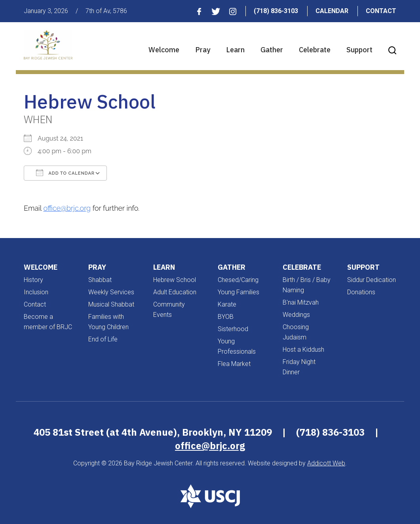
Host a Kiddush (303, 350)
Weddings (296, 315)
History (33, 280)
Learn (235, 50)
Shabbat (100, 280)
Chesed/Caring (238, 280)
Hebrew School (175, 280)
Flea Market (234, 364)
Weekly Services (111, 292)
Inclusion (36, 292)
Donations (361, 292)
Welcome (164, 50)
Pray (203, 50)
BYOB (226, 317)
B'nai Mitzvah (301, 302)
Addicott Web (326, 463)
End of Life (103, 339)
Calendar (332, 11)
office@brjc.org (67, 208)
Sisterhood (233, 329)
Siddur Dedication (372, 280)
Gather (272, 50)
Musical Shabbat (111, 304)
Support (359, 50)
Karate (227, 304)
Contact (381, 11)
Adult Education (175, 292)
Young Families (239, 292)
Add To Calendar (65, 173)
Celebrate (315, 50)
